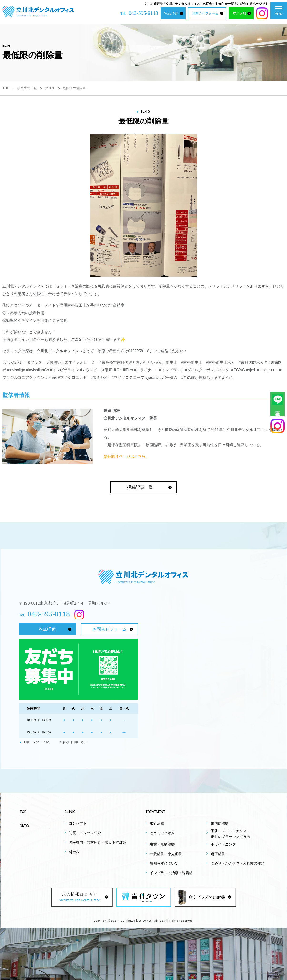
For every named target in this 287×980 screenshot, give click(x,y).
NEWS (25, 825)
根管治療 (157, 823)
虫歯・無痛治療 (162, 844)
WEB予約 (171, 13)
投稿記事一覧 (140, 487)
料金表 (74, 852)
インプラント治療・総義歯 (171, 873)
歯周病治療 (220, 823)
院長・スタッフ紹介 (85, 833)
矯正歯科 (218, 854)
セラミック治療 (162, 833)
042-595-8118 (143, 13)
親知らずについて (164, 863)
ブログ (50, 88)
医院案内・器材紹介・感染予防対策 (97, 842)
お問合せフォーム (205, 13)
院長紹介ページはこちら (125, 456)
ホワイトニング (223, 844)
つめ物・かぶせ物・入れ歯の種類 (238, 863)
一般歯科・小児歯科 (166, 854)
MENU (279, 12)
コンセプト (78, 823)
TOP (6, 88)
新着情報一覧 (27, 88)
